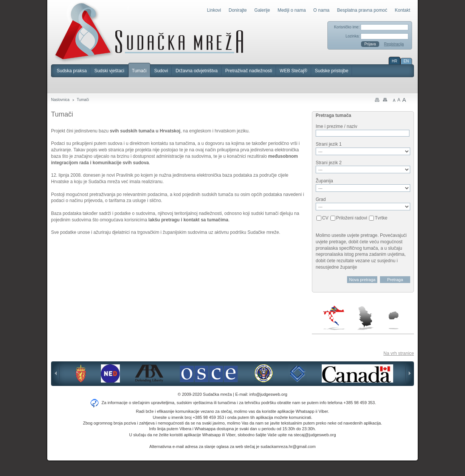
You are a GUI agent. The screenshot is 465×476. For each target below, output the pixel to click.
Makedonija (394, 320)
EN (406, 61)
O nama (322, 10)
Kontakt (402, 10)
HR (394, 61)
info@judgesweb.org (268, 394)
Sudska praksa (72, 71)
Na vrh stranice (399, 353)
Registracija (394, 44)
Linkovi (214, 10)
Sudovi (161, 71)
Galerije (262, 10)
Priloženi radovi (352, 218)
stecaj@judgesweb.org (315, 435)
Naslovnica (60, 100)
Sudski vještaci (109, 71)
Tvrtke (381, 218)
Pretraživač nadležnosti (249, 71)
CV (325, 218)
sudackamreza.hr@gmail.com (288, 446)
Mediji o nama (292, 10)
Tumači (139, 71)
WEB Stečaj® (294, 71)
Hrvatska (334, 318)
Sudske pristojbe (332, 71)
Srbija (365, 318)
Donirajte (238, 10)
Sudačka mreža (149, 32)
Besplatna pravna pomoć (362, 10)
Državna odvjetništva (196, 71)
